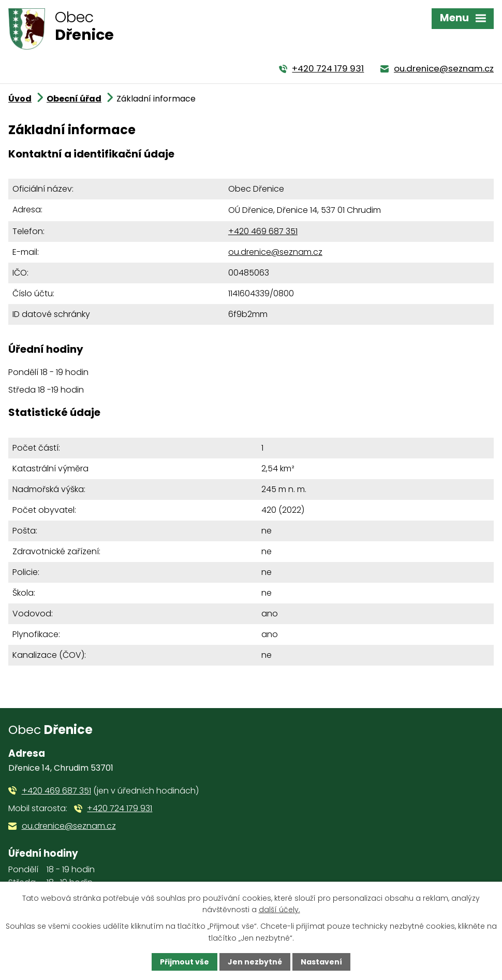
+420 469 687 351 (263, 231)
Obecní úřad (74, 99)
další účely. (279, 910)
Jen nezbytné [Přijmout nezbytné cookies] (255, 962)
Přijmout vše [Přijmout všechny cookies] (184, 962)
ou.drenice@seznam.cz (275, 252)
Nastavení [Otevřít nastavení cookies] (321, 962)
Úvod (20, 99)
